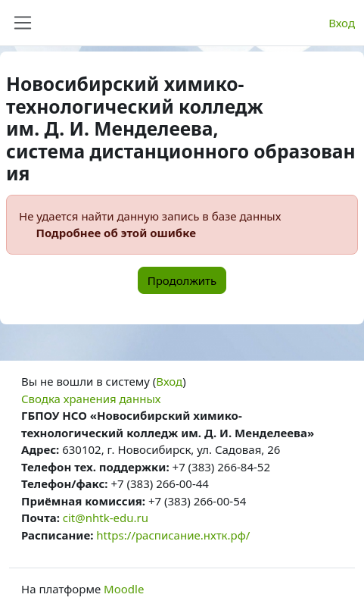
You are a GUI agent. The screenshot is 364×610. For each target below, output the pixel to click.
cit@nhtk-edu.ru (106, 518)
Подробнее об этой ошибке (116, 233)
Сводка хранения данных (91, 399)
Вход (342, 23)
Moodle (124, 589)
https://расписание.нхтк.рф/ (173, 535)
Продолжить (182, 280)
